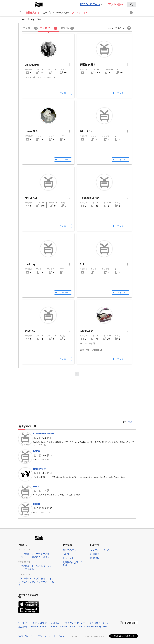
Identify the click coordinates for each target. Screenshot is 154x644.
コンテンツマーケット (45, 636)
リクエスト (68, 558)
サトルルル (31, 198)
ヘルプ (66, 554)
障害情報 (95, 558)
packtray (30, 264)
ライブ (28, 636)
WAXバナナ (86, 131)
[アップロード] (20, 13)
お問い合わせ (40, 623)
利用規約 (95, 554)
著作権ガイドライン (99, 623)
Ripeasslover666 (90, 198)
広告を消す (132, 422)
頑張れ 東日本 (88, 65)
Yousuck (23, 19)
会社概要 (55, 623)
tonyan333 (31, 131)
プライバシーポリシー (74, 623)
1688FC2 (30, 331)
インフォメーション (100, 550)
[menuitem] (132, 4)
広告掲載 (23, 627)
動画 (21, 636)
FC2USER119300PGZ (44, 433)
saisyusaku (32, 65)
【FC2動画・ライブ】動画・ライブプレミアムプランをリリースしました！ (36, 582)
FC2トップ (24, 623)
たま (82, 264)
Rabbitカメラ (40, 469)
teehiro (37, 486)
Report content (39, 627)
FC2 (26, 4)
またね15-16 (87, 331)
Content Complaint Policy (62, 627)
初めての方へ (69, 550)
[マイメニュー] (132, 13)
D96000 (37, 504)
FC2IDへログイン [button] (91, 4)
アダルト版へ (116, 4)
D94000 (37, 451)
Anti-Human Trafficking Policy (93, 627)
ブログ (61, 636)
